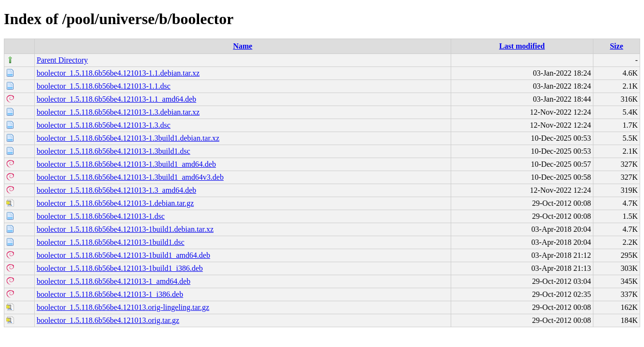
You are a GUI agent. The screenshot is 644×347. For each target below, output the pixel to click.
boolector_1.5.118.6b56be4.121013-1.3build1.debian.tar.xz (128, 138)
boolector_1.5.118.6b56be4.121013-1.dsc (101, 216)
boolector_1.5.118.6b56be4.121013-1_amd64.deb (114, 281)
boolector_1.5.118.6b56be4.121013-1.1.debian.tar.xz (118, 73)
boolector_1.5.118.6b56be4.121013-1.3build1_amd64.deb (126, 164)
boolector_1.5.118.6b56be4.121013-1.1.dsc (104, 86)
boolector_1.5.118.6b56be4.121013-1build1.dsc (110, 242)
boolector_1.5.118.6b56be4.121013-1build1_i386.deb (120, 268)
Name (242, 46)
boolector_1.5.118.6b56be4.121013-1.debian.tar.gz (115, 203)
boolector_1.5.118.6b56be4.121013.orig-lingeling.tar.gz (123, 307)
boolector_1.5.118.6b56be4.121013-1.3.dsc (104, 125)
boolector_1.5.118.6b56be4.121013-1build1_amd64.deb (123, 255)
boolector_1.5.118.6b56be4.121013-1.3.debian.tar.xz (118, 112)
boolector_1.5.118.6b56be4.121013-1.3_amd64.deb (116, 190)
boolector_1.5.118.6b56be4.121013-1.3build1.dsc (113, 151)
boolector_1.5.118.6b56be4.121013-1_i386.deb (110, 294)
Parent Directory (62, 60)
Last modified (522, 46)
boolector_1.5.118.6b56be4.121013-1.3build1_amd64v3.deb (130, 177)
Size (617, 46)
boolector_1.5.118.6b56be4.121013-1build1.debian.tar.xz (125, 229)
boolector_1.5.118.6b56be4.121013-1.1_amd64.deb (116, 99)
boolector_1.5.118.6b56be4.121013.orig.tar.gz (108, 320)
